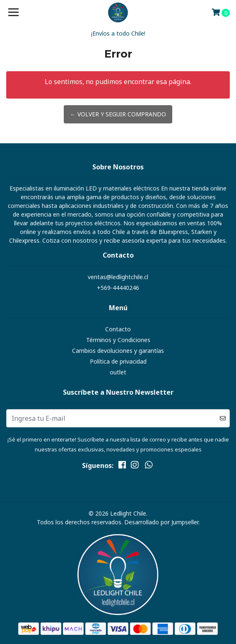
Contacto (118, 329)
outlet (118, 372)
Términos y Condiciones (118, 340)
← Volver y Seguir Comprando (118, 114)
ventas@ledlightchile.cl (118, 277)
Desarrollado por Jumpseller (161, 522)
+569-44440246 (118, 288)
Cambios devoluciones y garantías (118, 351)
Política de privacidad (118, 361)
